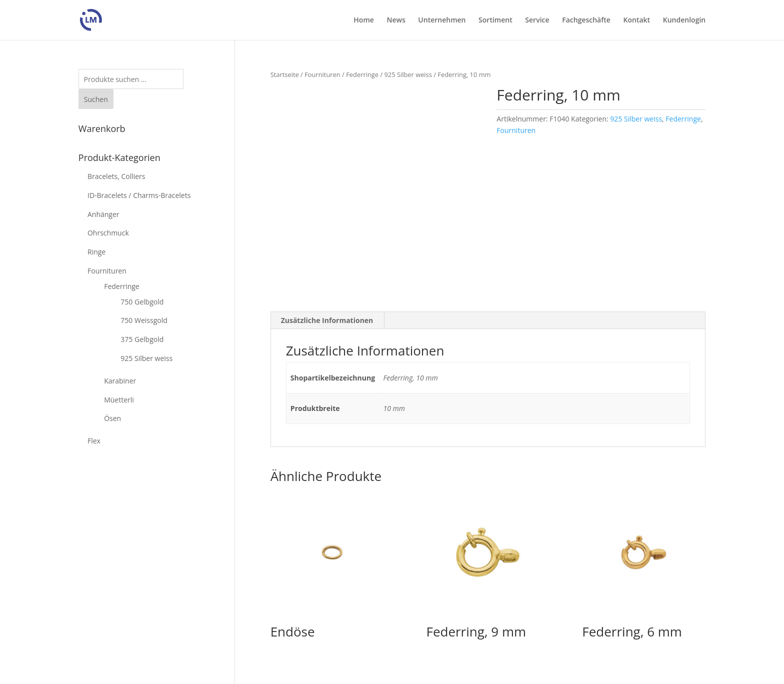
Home (364, 20)
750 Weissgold (144, 320)
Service (537, 20)
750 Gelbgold (142, 302)
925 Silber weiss (408, 74)
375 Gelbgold (142, 339)
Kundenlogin (684, 20)
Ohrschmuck (108, 233)
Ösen (112, 418)
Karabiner (120, 381)
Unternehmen (442, 20)
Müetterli (119, 400)
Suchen (96, 99)
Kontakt (637, 20)
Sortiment (495, 20)
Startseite (285, 74)
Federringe (362, 74)
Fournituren (322, 74)
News (396, 20)
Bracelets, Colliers (116, 176)
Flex (94, 441)
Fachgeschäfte (586, 20)
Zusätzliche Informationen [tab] (327, 320)
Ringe (96, 252)
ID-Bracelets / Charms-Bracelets (139, 195)
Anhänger (103, 214)
